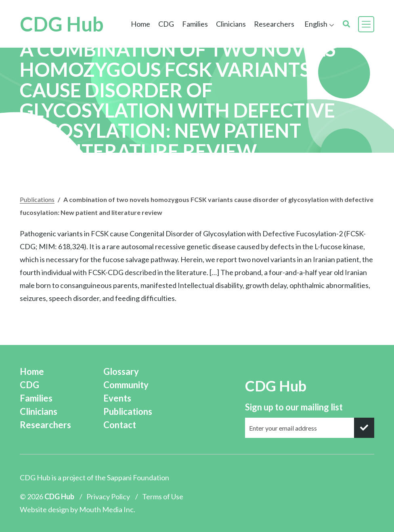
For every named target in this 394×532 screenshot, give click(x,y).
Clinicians (231, 24)
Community (126, 385)
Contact (120, 425)
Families (195, 24)
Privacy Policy (108, 496)
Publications (37, 199)
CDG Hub (62, 24)
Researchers (274, 24)
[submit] (364, 428)
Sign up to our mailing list (294, 407)
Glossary (121, 371)
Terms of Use (163, 496)
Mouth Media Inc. (107, 509)
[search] (346, 24)
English (316, 24)
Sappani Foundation (138, 477)
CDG (166, 24)
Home (140, 24)
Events (117, 398)
